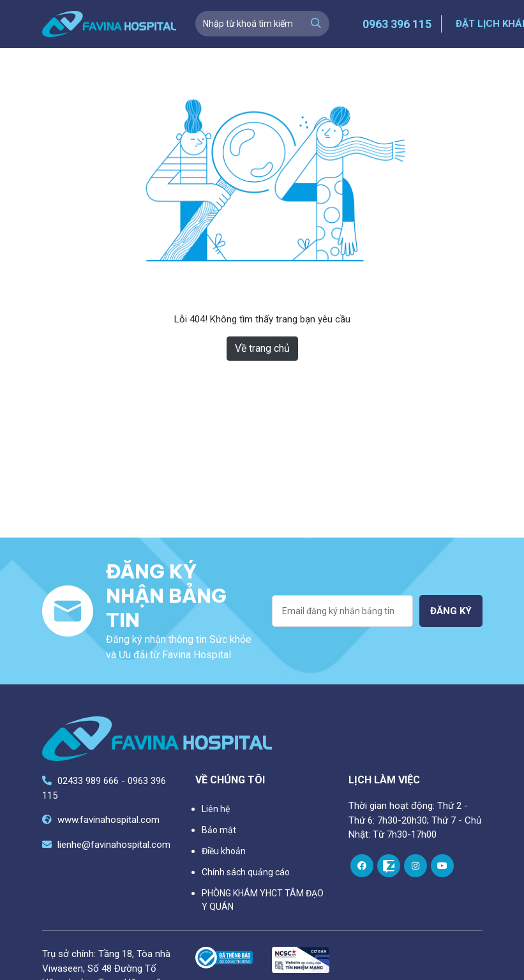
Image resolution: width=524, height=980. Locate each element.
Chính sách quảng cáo (246, 872)
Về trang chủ (262, 348)
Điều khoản (224, 851)
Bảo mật (219, 830)
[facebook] (362, 866)
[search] (316, 24)
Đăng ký (451, 611)
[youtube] (442, 866)
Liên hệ (216, 809)
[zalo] (389, 866)
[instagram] (415, 866)
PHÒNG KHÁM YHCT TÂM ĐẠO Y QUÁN (263, 900)
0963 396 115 (397, 24)
